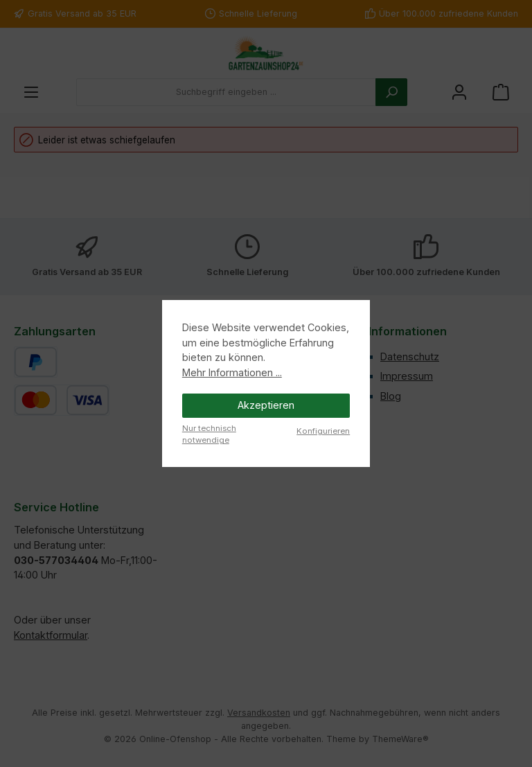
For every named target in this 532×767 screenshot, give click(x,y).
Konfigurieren (323, 431)
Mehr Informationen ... (232, 372)
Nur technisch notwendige (209, 434)
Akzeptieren (266, 405)
